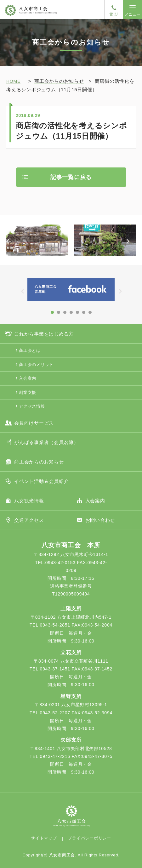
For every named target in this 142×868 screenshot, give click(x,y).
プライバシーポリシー (89, 838)
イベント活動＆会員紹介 (41, 481)
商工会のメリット (36, 365)
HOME (13, 81)
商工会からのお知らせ (39, 462)
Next (131, 245)
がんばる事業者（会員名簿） (46, 442)
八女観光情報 (29, 501)
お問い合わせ (100, 520)
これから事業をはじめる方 (44, 334)
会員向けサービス (34, 423)
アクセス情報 (32, 406)
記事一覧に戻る (71, 177)
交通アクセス (29, 520)
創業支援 (28, 392)
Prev (11, 245)
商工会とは (30, 350)
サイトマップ (44, 838)
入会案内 (28, 378)
